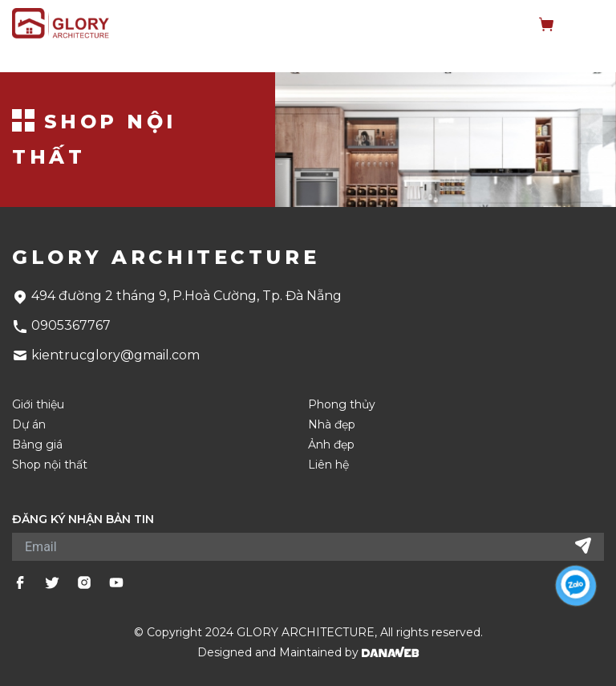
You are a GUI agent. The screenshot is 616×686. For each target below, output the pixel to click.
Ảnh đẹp (331, 445)
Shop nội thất (50, 465)
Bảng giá (37, 445)
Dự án (29, 425)
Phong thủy (342, 405)
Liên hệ (328, 465)
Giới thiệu (38, 405)
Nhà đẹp (332, 425)
